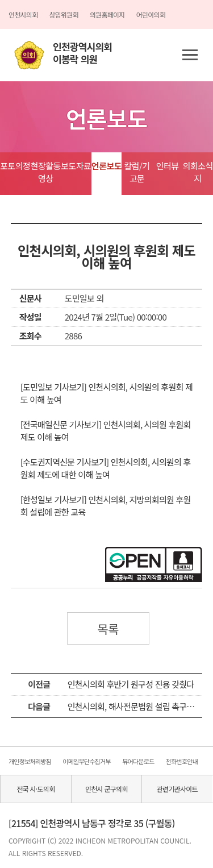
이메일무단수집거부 (86, 761)
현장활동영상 (46, 172)
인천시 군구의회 (106, 789)
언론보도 (106, 166)
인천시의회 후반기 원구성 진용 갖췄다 (131, 684)
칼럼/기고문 (137, 172)
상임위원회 (63, 14)
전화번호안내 (182, 761)
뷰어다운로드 (138, 761)
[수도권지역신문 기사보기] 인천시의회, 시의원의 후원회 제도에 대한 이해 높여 (106, 468)
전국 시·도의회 (35, 789)
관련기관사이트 (177, 789)
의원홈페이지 (107, 14)
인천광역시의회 (82, 53)
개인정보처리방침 (30, 761)
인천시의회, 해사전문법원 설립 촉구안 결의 (139, 706)
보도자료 (76, 166)
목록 (108, 629)
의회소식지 (198, 172)
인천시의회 (23, 14)
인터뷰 (168, 166)
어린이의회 (151, 14)
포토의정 (15, 166)
